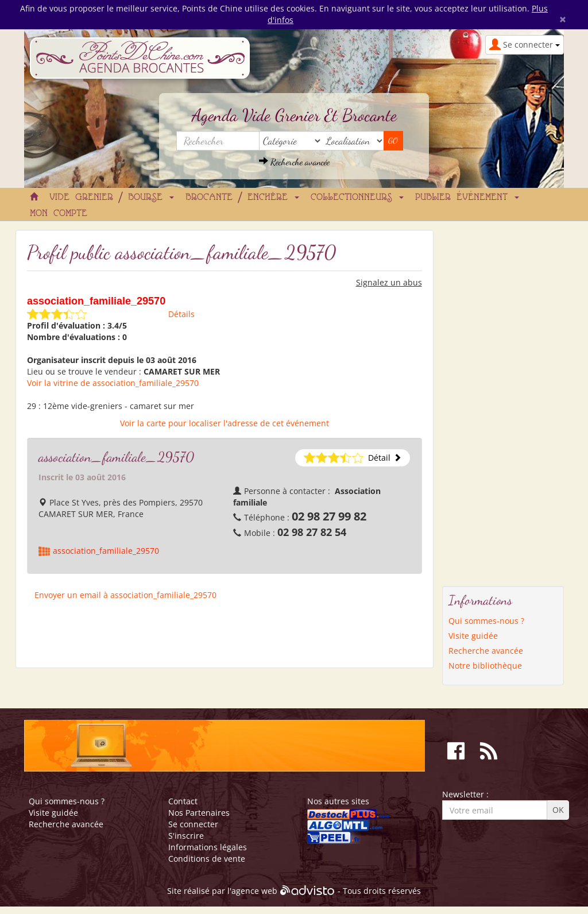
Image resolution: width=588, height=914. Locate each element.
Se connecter (193, 824)
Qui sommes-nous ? (486, 621)
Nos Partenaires (199, 813)
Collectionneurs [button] (357, 198)
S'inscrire (186, 836)
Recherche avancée (294, 162)
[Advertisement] (488, 402)
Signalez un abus (389, 282)
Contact (183, 801)
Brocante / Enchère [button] (242, 198)
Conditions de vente (207, 859)
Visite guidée (473, 636)
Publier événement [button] (467, 198)
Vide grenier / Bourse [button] (112, 198)
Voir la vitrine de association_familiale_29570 (113, 383)
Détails (181, 314)
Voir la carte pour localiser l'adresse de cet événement (225, 423)
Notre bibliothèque (485, 666)
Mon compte (59, 214)
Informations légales (208, 847)
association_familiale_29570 (106, 551)
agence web (254, 891)
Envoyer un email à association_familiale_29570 (125, 595)
